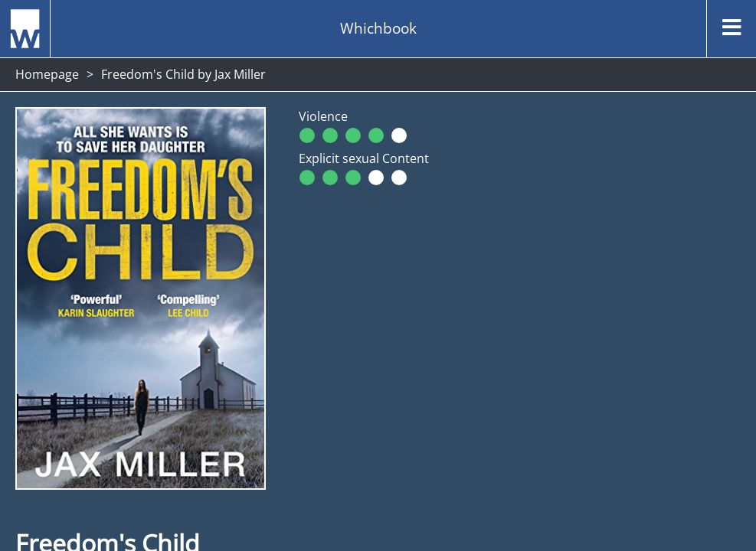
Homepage (47, 74)
